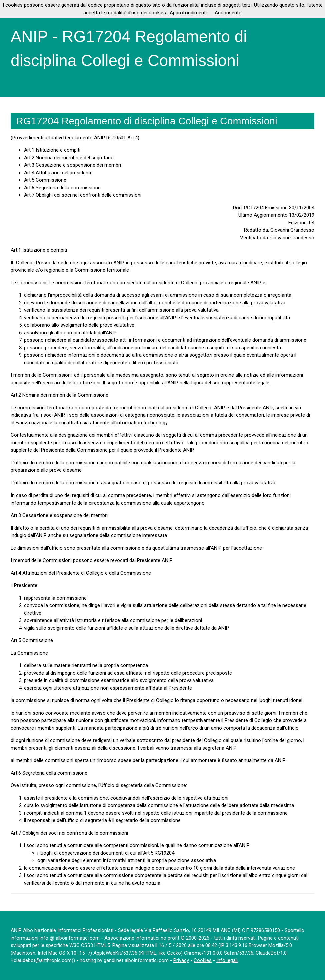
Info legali (227, 960)
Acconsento (228, 13)
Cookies (203, 960)
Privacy (181, 960)
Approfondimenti (188, 13)
